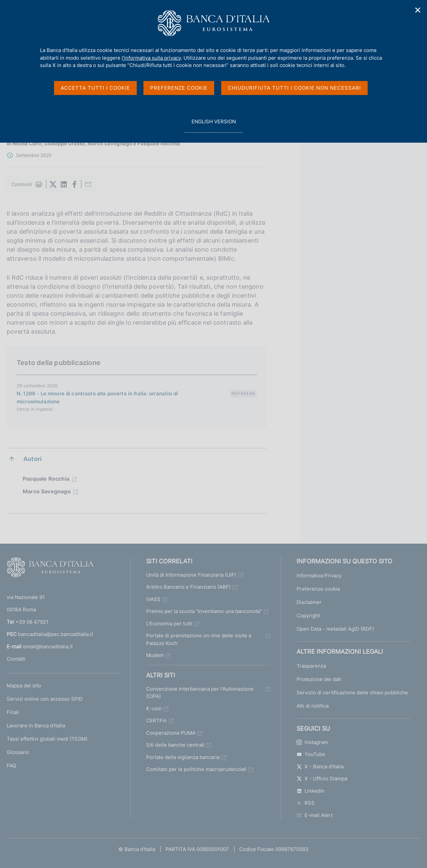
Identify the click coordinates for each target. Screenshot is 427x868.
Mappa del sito (24, 685)
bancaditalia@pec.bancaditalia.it (56, 634)
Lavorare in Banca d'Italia (36, 725)
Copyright (308, 615)
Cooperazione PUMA (171, 733)
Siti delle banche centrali (175, 745)
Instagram (312, 742)
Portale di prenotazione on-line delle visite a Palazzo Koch (199, 639)
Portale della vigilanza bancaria (183, 757)
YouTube (311, 754)
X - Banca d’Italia (320, 766)
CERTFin (156, 720)
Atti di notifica (313, 706)
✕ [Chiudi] (418, 10)
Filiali (13, 712)
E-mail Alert (315, 815)
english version (213, 125)
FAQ (11, 765)
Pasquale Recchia (46, 479)
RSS (306, 803)
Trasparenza (311, 666)
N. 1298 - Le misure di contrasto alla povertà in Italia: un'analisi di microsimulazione (97, 397)
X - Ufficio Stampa (322, 778)
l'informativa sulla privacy (151, 58)
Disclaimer (309, 602)
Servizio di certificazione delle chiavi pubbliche (352, 692)
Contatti (16, 659)
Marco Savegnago (47, 491)
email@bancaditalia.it (48, 646)
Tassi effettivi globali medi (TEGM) (47, 739)
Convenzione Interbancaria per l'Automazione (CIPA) (200, 693)
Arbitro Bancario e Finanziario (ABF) (188, 587)
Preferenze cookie (318, 589)
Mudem (155, 655)
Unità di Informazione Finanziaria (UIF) (191, 575)
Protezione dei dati (319, 679)
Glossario (18, 752)
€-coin (154, 708)
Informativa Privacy (319, 575)
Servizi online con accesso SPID (45, 699)
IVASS (153, 599)
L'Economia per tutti (169, 623)
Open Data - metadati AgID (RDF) (335, 629)
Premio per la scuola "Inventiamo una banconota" (204, 611)
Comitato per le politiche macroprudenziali (196, 769)
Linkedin (311, 791)
